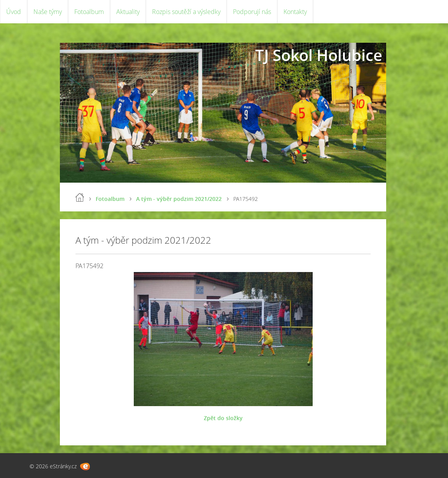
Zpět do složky (223, 418)
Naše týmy (48, 12)
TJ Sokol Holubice (319, 55)
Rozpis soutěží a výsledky (186, 12)
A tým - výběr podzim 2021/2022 (179, 199)
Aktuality (128, 12)
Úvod (14, 12)
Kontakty (295, 12)
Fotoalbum (89, 12)
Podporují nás (252, 12)
